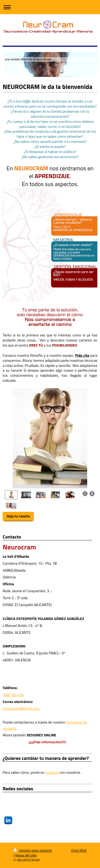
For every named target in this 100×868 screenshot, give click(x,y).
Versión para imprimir (33, 851)
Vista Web (79, 850)
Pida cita (82, 355)
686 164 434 (14, 695)
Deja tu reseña (18, 516)
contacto (52, 772)
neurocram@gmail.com (21, 708)
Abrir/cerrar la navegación (50, 7)
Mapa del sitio (26, 855)
